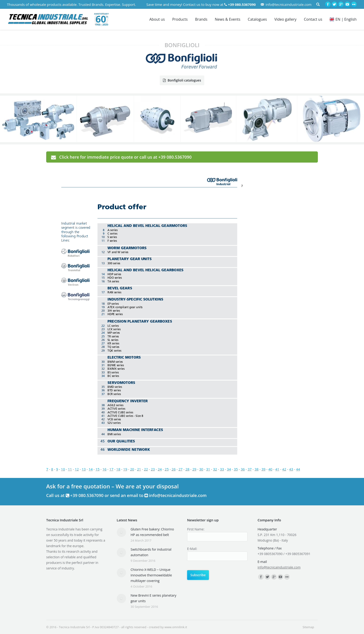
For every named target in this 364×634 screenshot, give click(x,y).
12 (77, 469)
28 (187, 469)
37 (250, 469)
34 (229, 469)
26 (174, 469)
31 (208, 469)
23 (153, 469)
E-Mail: (192, 549)
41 (277, 469)
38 (256, 469)
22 (146, 469)
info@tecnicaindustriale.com (289, 4)
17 (111, 469)
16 (104, 469)
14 (91, 469)
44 (298, 469)
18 (118, 469)
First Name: (196, 529)
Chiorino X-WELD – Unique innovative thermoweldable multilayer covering (151, 575)
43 (291, 469)
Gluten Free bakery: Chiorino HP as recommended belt (152, 532)
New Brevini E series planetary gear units (154, 598)
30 (201, 469)
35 (236, 469)
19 (125, 469)
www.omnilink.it (176, 627)
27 (180, 469)
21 (139, 469)
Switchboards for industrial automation (151, 552)
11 (70, 469)
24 (160, 469)
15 (98, 469)
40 (270, 469)
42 (284, 469)
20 (132, 469)
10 (63, 469)
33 (222, 469)
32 (215, 469)
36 (243, 469)
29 (194, 469)
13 (84, 469)
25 (167, 469)
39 (263, 469)
